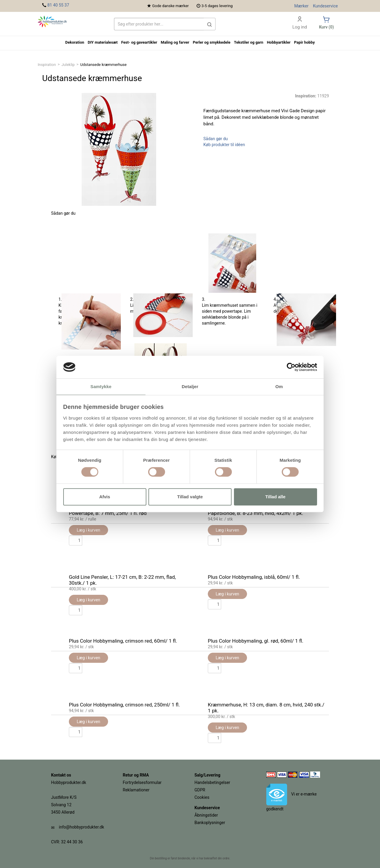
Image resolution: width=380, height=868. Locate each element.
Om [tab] (279, 387)
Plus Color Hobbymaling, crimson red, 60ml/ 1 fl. (123, 641)
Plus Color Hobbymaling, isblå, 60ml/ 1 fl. (254, 577)
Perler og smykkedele (212, 42)
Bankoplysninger (210, 823)
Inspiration (47, 65)
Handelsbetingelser (212, 782)
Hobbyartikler (279, 42)
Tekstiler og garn (249, 42)
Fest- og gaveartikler (139, 42)
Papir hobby (304, 42)
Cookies (202, 797)
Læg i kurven (88, 722)
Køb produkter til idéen (224, 145)
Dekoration (75, 42)
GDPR (200, 790)
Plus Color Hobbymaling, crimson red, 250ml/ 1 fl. (124, 705)
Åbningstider (206, 815)
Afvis (105, 497)
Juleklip (68, 65)
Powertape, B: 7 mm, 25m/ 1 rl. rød (108, 513)
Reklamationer (136, 790)
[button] (210, 24)
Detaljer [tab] (190, 387)
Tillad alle (275, 497)
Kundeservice (325, 6)
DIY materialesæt (103, 42)
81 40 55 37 (58, 5)
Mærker (301, 6)
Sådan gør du (216, 139)
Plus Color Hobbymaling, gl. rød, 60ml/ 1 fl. (256, 641)
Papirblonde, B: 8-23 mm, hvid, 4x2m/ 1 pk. (255, 513)
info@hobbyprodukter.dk (81, 827)
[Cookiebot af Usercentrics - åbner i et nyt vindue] (291, 367)
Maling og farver (175, 42)
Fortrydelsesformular (142, 782)
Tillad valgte (190, 497)
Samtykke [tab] (101, 387)
